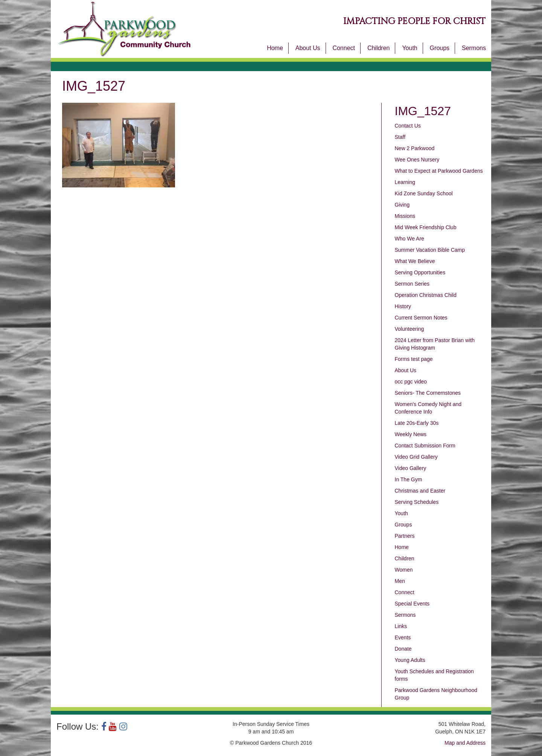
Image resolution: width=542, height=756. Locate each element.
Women (404, 570)
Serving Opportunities (420, 272)
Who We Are (410, 239)
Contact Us (408, 126)
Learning (405, 182)
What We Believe (415, 261)
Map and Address (465, 743)
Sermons (474, 48)
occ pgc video (411, 382)
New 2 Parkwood (415, 148)
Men (400, 581)
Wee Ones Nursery (417, 160)
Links (401, 626)
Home (275, 48)
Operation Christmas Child (426, 295)
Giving (402, 205)
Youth (410, 48)
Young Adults (410, 660)
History (403, 306)
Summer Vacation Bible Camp (430, 250)
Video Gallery (411, 468)
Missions (405, 216)
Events (403, 637)
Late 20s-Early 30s (417, 423)
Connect (344, 48)
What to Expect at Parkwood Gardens (439, 171)
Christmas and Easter (420, 491)
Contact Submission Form (425, 446)
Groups (440, 48)
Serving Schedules (417, 502)
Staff (400, 137)
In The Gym (409, 479)
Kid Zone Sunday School (424, 193)
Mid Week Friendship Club (426, 227)
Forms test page (414, 359)
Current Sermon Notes (421, 318)
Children (379, 48)
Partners (405, 536)
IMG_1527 (423, 111)
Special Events (412, 604)
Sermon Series (412, 284)
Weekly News (411, 434)
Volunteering (410, 329)
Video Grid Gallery (416, 457)
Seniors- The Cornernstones (428, 393)
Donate (403, 649)
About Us (308, 48)
